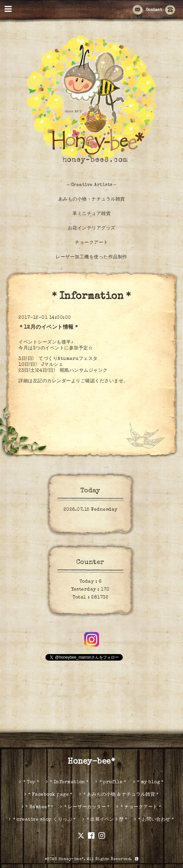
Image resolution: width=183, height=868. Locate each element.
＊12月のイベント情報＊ (49, 328)
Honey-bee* (91, 762)
